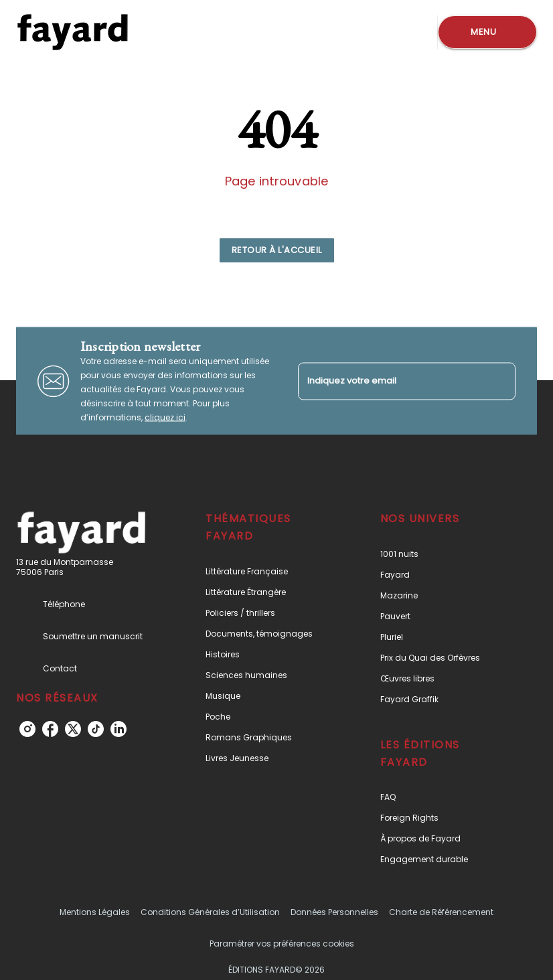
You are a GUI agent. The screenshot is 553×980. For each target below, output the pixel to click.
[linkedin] (118, 729)
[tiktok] (96, 729)
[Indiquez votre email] (390, 381)
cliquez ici (165, 417)
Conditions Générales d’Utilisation (210, 912)
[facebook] (50, 729)
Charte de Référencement (441, 912)
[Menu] (487, 32)
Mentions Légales (95, 912)
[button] (277, 250)
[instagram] (27, 729)
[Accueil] (72, 32)
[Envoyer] (499, 381)
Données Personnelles (334, 912)
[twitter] (73, 729)
